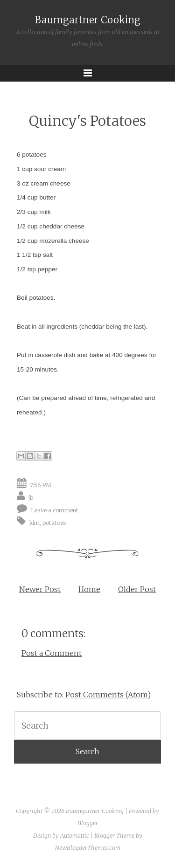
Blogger (88, 823)
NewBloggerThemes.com (88, 848)
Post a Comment (52, 653)
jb (31, 498)
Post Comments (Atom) (108, 695)
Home (89, 589)
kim (35, 523)
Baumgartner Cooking (88, 20)
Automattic (75, 836)
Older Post (137, 589)
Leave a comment (55, 510)
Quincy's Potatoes (87, 121)
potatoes (54, 523)
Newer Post (40, 589)
